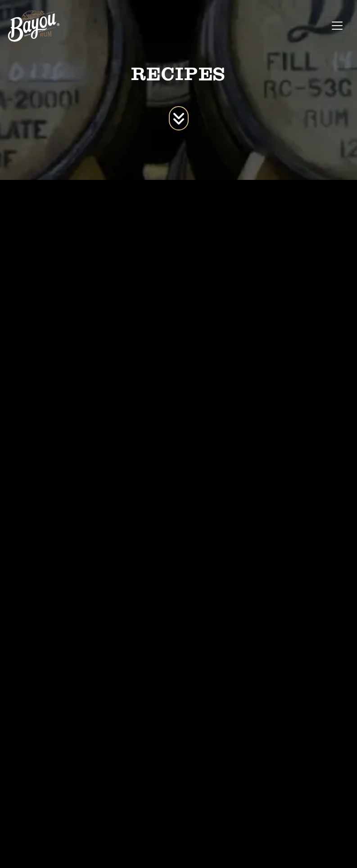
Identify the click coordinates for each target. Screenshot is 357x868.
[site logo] (34, 26)
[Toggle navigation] (337, 26)
